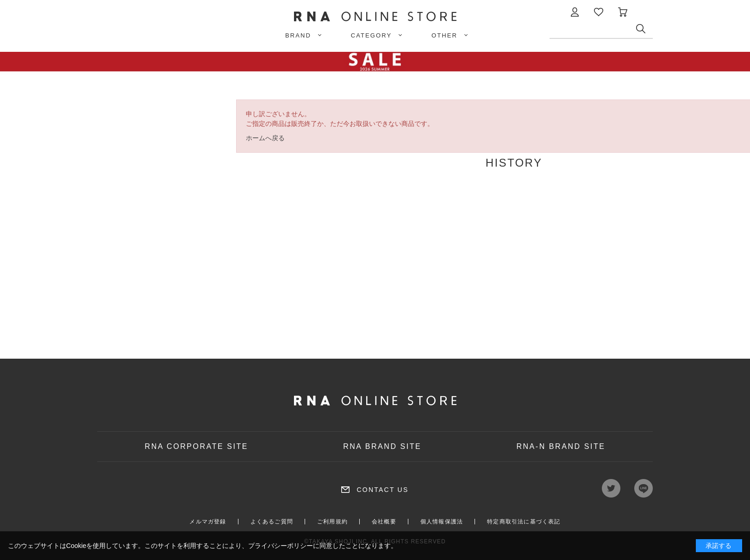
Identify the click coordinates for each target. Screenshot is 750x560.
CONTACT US (382, 490)
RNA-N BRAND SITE (561, 446)
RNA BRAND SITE (382, 446)
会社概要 (384, 522)
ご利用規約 (332, 522)
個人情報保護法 (442, 522)
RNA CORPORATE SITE (197, 446)
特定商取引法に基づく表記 (524, 522)
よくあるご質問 (272, 522)
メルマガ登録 (208, 522)
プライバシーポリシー (281, 546)
